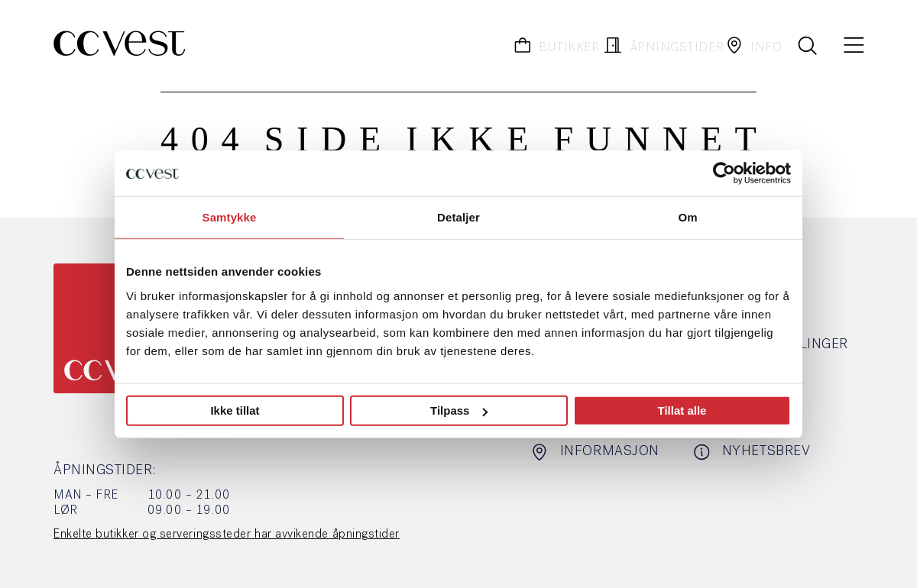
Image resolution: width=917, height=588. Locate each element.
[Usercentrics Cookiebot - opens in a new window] (724, 173)
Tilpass (459, 410)
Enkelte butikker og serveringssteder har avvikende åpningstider (227, 535)
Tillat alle (682, 410)
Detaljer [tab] (458, 217)
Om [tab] (687, 217)
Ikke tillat (235, 410)
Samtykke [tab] (230, 217)
